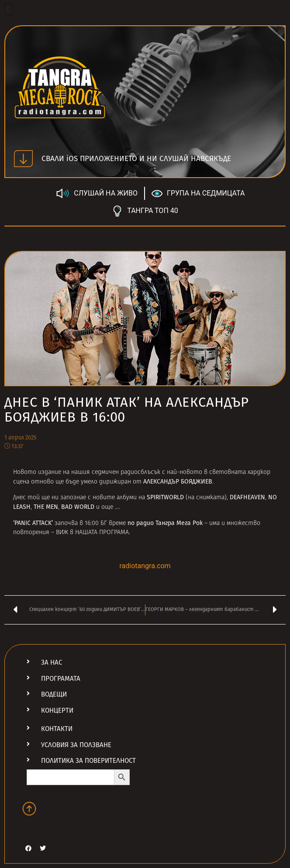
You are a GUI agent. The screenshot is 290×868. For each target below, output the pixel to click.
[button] (9, 9)
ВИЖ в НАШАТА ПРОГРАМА (92, 533)
